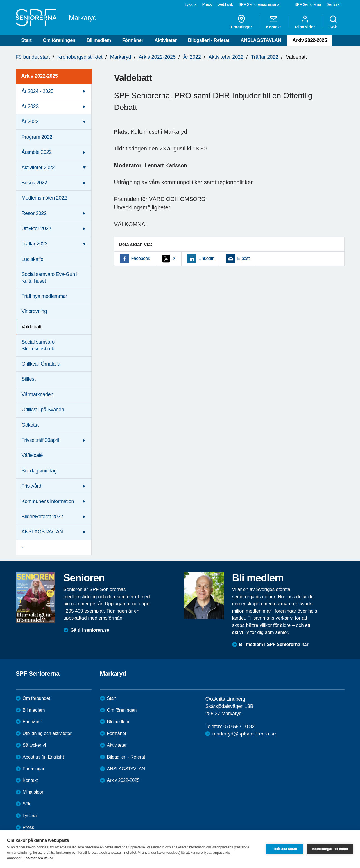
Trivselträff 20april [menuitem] (40, 440)
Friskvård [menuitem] (31, 486)
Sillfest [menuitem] (29, 379)
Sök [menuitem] (333, 22)
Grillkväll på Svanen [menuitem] (43, 410)
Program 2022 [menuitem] (37, 137)
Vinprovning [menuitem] (34, 311)
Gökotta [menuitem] (30, 425)
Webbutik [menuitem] (225, 4)
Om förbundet (37, 698)
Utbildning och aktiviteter (47, 733)
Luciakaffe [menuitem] (33, 259)
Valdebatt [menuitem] (32, 327)
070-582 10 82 (239, 727)
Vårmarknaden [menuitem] (38, 394)
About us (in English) (44, 757)
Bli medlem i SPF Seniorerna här (274, 644)
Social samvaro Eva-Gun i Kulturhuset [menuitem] (49, 277)
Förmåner (133, 40)
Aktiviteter (166, 40)
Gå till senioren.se (90, 630)
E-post (243, 258)
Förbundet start (33, 57)
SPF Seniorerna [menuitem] (308, 4)
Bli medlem (99, 40)
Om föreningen (59, 40)
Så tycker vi (34, 745)
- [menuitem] (22, 547)
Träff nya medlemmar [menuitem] (44, 296)
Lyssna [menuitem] (191, 4)
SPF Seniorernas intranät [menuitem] (260, 4)
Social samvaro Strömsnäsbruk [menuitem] (38, 345)
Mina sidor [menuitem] (305, 22)
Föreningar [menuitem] (241, 22)
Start (27, 40)
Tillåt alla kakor (285, 849)
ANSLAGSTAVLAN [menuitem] (42, 532)
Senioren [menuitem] (334, 4)
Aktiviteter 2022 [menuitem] (38, 168)
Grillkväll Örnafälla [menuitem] (41, 364)
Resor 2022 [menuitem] (34, 213)
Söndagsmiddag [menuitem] (39, 471)
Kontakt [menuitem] (273, 22)
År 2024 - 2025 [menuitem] (38, 91)
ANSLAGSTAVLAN (261, 40)
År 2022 (192, 57)
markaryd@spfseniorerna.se (244, 734)
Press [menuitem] (207, 4)
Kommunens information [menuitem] (48, 501)
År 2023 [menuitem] (30, 106)
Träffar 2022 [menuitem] (35, 244)
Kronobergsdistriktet (80, 57)
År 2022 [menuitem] (30, 122)
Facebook (141, 258)
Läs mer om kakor (38, 858)
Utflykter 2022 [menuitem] (36, 229)
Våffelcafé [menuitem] (32, 455)
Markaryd (121, 57)
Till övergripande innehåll (0, 0)
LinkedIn (206, 258)
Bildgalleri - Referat (209, 40)
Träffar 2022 (265, 57)
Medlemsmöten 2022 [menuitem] (44, 198)
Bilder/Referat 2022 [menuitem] (42, 517)
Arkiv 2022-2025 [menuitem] (40, 76)
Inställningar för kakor (330, 849)
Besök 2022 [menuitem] (34, 183)
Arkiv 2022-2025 (310, 40)
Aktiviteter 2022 (226, 57)
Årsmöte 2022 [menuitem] (37, 152)
